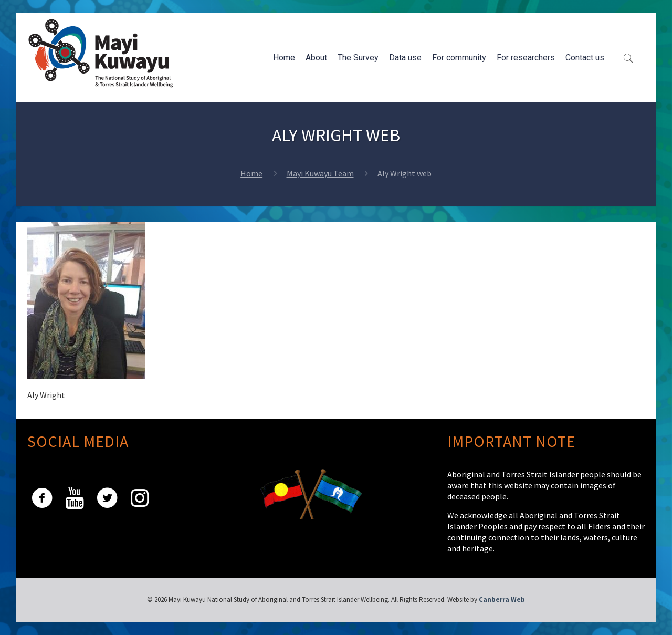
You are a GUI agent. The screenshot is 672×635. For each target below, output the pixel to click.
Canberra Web (502, 600)
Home (251, 173)
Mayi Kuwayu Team (320, 173)
